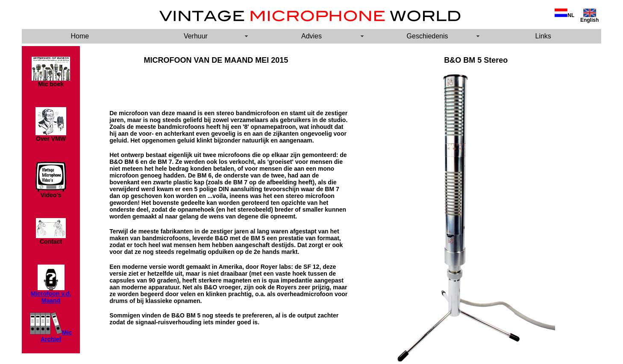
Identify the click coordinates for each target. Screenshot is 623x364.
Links (543, 36)
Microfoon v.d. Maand (51, 297)
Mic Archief (56, 336)
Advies (311, 36)
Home (80, 36)
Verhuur (196, 36)
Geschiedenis (428, 36)
